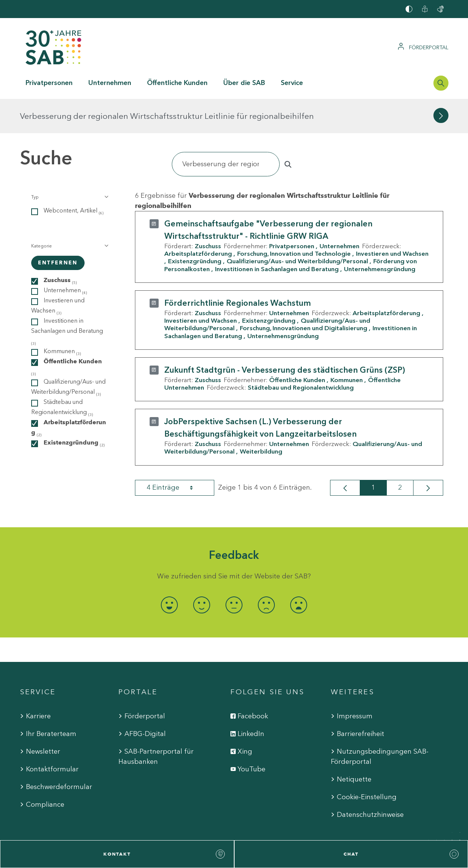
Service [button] (292, 83)
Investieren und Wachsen (201, 286)
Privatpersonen (292, 212)
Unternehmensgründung (380, 234)
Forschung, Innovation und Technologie (294, 219)
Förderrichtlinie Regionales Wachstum (238, 269)
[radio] (170, 571)
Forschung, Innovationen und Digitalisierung (304, 294)
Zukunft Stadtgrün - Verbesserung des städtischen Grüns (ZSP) (285, 336)
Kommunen (347, 346)
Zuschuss (208, 212)
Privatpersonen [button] (49, 83)
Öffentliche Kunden (297, 346)
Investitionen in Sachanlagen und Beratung (277, 234)
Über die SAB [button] (244, 83)
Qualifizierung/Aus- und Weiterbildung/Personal (297, 227)
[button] (69, 163)
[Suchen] (226, 130)
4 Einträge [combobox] (176, 453)
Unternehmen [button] (110, 83)
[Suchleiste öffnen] (441, 83)
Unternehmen (339, 212)
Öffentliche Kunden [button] (177, 83)
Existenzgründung (195, 227)
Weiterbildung (261, 417)
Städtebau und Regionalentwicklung (301, 353)
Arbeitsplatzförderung (198, 219)
